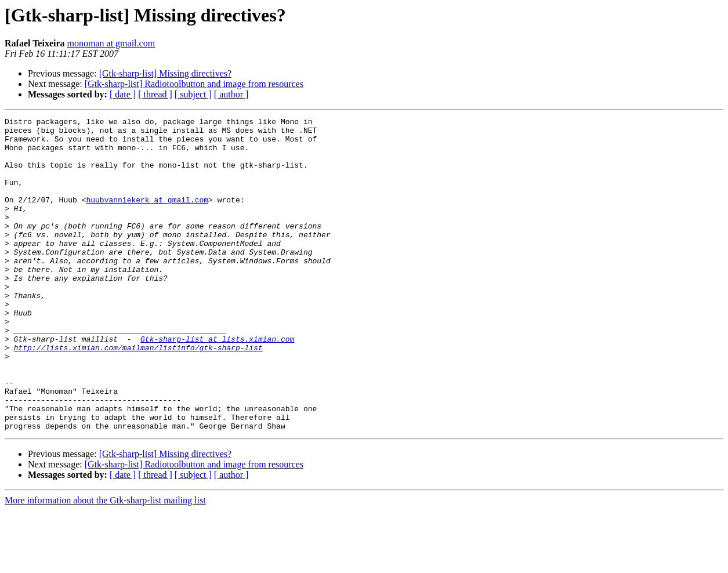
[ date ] (123, 94)
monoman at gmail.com (111, 43)
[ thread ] (155, 94)
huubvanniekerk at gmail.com (147, 217)
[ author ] (231, 94)
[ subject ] (193, 94)
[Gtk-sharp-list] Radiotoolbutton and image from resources (194, 84)
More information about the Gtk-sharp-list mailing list (105, 563)
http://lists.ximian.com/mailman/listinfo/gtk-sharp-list (138, 394)
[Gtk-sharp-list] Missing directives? (165, 73)
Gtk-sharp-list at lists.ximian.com (217, 384)
